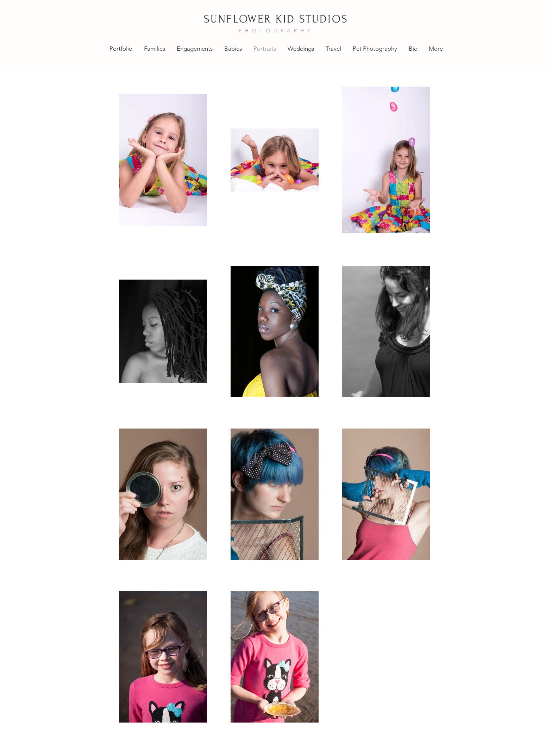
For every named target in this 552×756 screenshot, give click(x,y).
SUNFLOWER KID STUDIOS (276, 19)
